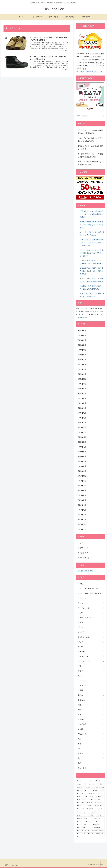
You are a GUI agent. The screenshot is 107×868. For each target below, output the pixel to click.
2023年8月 (82, 335)
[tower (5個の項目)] (102, 790)
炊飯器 (91, 729)
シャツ (91, 613)
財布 (91, 744)
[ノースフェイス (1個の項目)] (84, 825)
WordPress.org (83, 558)
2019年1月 (82, 520)
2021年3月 (82, 413)
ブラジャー (91, 671)
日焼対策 (91, 719)
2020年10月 (82, 437)
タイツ (91, 622)
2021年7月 (82, 394)
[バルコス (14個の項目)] (81, 781)
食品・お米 (91, 768)
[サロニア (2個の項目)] (91, 809)
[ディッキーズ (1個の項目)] (98, 818)
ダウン (91, 627)
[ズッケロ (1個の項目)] (90, 837)
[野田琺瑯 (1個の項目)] (98, 825)
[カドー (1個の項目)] (80, 821)
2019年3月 (82, 510)
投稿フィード (83, 548)
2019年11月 (82, 481)
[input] (90, 116)
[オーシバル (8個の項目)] (93, 784)
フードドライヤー (91, 661)
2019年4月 (82, 505)
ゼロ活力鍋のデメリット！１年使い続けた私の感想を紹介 (90, 155)
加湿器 (91, 690)
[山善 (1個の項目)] (88, 831)
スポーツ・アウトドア (91, 618)
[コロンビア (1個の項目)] (100, 834)
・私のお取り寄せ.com (85, 571)
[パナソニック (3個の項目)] (83, 800)
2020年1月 (82, 471)
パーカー (91, 652)
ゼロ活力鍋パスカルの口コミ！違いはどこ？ (90, 148)
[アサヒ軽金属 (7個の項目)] (100, 787)
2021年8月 (82, 389)
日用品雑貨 (91, 724)
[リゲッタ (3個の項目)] (81, 797)
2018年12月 (82, 524)
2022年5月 (82, 369)
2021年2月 (82, 418)
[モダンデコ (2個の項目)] (99, 806)
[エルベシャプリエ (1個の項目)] (84, 818)
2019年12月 (82, 476)
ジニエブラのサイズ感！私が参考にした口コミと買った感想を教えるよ (91, 271)
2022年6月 (82, 364)
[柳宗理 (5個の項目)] (95, 790)
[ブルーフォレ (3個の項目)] (91, 797)
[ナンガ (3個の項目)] (90, 803)
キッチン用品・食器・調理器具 (91, 593)
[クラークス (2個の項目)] (81, 809)
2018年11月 (82, 529)
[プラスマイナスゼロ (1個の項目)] (98, 831)
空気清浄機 (91, 734)
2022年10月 (82, 350)
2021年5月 (82, 403)
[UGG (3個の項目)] (80, 806)
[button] (103, 116)
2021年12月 (82, 379)
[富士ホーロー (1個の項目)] (98, 828)
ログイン (81, 543)
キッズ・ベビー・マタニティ (91, 589)
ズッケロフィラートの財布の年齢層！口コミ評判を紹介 (90, 132)
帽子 (91, 710)
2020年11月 (82, 432)
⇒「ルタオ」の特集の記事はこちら (89, 72)
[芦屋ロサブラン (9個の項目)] (82, 784)
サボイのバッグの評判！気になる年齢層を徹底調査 (90, 163)
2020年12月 (82, 427)
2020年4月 (82, 457)
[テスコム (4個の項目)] (82, 793)
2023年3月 (82, 345)
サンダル (91, 603)
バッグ (91, 642)
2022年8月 (82, 355)
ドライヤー (91, 632)
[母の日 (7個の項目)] (101, 784)
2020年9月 (82, 442)
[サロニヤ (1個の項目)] (80, 831)
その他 (91, 584)
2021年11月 (82, 384)
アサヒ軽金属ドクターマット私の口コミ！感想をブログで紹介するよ (91, 225)
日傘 (91, 715)
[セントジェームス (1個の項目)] (84, 828)
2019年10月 (82, 486)
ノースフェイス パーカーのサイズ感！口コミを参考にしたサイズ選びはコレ (92, 243)
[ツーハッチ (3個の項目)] (100, 803)
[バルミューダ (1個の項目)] (82, 834)
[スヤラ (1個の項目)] (91, 815)
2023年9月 (82, 331)
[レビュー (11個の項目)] (100, 781)
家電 (91, 705)
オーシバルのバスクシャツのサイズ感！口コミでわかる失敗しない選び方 (91, 253)
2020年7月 (82, 447)
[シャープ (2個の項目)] (100, 809)
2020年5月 (82, 452)
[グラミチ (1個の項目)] (100, 821)
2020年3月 (82, 461)
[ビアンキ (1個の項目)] (100, 815)
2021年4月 (82, 408)
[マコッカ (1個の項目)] (90, 821)
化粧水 (91, 695)
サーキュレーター (91, 608)
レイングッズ (91, 686)
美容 (91, 739)
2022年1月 (82, 374)
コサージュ (91, 598)
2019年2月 (82, 515)
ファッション (91, 656)
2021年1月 (82, 423)
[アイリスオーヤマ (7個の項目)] (89, 787)
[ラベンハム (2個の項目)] (98, 812)
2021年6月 (82, 398)
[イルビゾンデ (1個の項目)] (82, 815)
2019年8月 (82, 490)
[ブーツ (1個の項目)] (91, 834)
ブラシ (91, 666)
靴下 (91, 763)
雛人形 (91, 753)
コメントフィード (85, 553)
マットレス (91, 681)
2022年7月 (82, 360)
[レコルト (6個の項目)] (80, 790)
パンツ (91, 647)
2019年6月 (82, 495)
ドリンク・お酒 (91, 637)
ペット (91, 676)
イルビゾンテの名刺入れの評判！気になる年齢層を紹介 (90, 140)
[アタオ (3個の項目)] (101, 797)
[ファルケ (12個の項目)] (90, 781)
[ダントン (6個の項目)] (88, 790)
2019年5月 (82, 500)
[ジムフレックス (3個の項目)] (97, 800)
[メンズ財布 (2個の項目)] (89, 806)
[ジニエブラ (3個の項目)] (81, 803)
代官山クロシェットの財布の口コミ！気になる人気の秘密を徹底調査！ (91, 214)
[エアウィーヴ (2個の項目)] (84, 812)
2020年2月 (82, 466)
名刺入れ (91, 700)
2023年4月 (82, 340)
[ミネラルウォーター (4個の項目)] (96, 793)
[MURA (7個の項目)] (79, 787)
